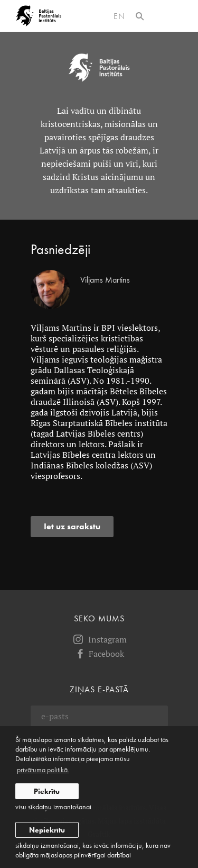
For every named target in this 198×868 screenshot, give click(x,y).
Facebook (99, 654)
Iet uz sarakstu (72, 526)
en (119, 16)
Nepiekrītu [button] (47, 830)
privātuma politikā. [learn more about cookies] (43, 770)
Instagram (99, 639)
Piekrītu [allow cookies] (47, 791)
